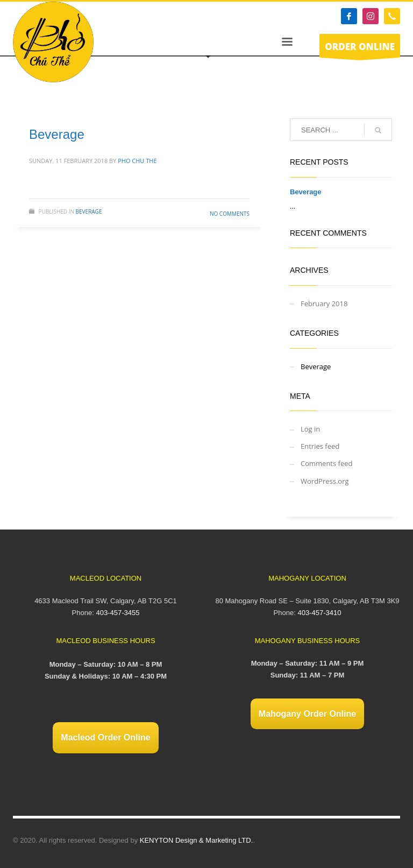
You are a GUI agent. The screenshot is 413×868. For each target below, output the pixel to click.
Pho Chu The (137, 161)
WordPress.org (325, 481)
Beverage (57, 134)
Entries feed (320, 446)
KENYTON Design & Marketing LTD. (196, 840)
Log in (310, 429)
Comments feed (326, 463)
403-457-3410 (319, 613)
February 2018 (324, 304)
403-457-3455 (118, 613)
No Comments (230, 214)
